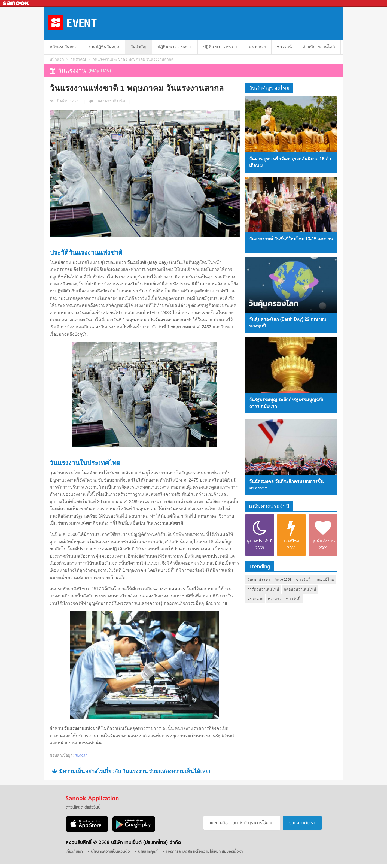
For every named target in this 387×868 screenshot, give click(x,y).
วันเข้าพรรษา (259, 579)
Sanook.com (16, 3)
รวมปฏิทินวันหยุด (104, 47)
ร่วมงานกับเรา (302, 823)
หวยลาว (275, 599)
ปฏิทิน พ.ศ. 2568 (172, 47)
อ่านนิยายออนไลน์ (319, 47)
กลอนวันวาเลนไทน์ (300, 589)
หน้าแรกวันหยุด (63, 47)
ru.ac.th (81, 755)
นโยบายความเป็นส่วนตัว (110, 852)
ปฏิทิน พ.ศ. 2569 (218, 47)
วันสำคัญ (138, 47)
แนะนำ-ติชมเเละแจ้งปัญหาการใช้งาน (242, 823)
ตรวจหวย (257, 47)
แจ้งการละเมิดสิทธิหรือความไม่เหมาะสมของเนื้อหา (204, 852)
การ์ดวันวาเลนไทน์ (263, 589)
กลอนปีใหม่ (325, 579)
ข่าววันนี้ (284, 47)
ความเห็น (110, 101)
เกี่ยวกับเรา (74, 852)
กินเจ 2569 (283, 579)
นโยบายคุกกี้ (148, 852)
